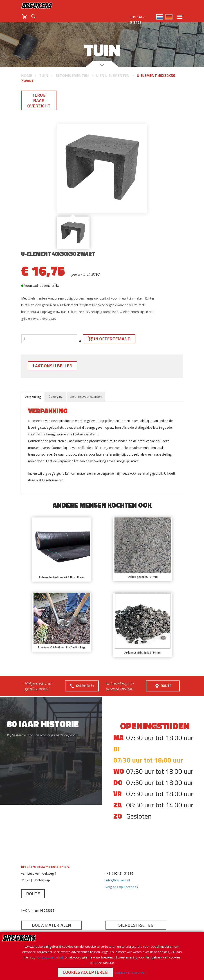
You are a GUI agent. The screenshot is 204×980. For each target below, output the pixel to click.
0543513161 (82, 686)
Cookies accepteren (85, 972)
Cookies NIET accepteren (130, 973)
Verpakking (33, 397)
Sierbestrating (136, 925)
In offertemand (109, 339)
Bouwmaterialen (52, 925)
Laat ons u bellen (53, 366)
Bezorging (56, 397)
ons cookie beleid (50, 957)
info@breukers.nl (118, 880)
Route (163, 686)
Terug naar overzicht (39, 100)
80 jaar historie (43, 724)
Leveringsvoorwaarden (86, 397)
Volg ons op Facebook (122, 887)
